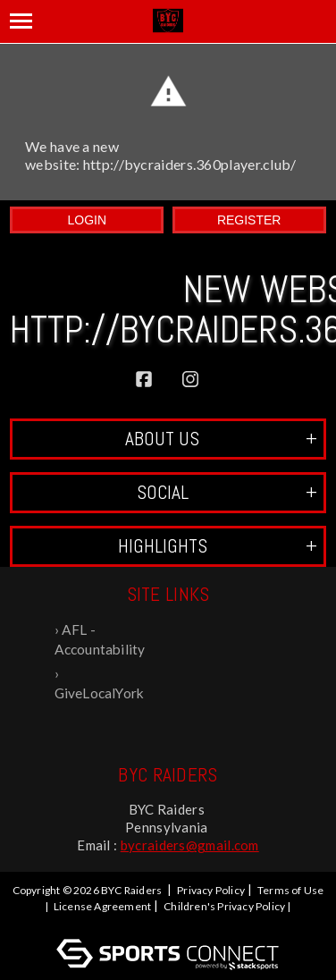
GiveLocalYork (100, 693)
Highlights (218, 546)
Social (227, 492)
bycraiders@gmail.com (190, 845)
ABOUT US (221, 439)
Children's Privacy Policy (224, 906)
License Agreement (102, 906)
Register (249, 220)
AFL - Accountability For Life (100, 641)
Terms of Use (290, 890)
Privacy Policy (211, 890)
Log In (171, 922)
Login (88, 220)
